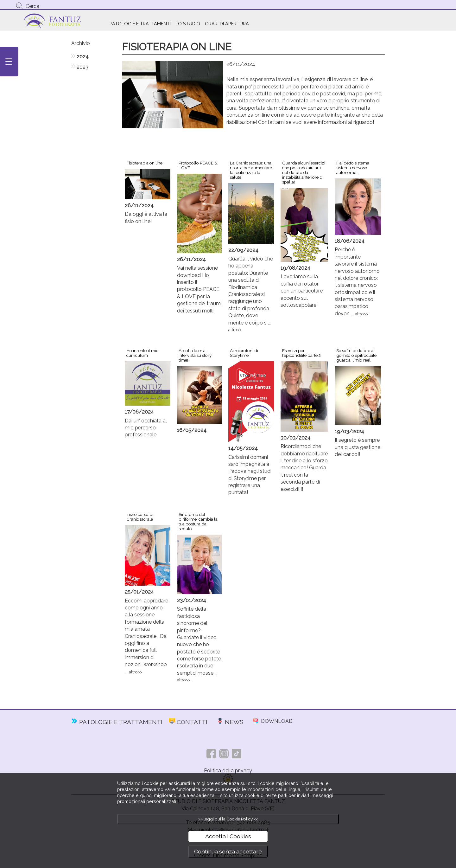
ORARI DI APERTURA (227, 24)
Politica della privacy (228, 771)
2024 (83, 57)
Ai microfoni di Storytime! (244, 353)
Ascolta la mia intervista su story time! (195, 355)
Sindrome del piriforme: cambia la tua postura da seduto (198, 521)
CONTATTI (192, 722)
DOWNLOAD (277, 721)
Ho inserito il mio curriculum (142, 353)
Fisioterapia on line (144, 163)
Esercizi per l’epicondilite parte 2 (301, 353)
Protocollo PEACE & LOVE (198, 165)
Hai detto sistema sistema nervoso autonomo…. (353, 168)
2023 (82, 67)
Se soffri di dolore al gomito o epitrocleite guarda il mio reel (356, 355)
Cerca (32, 6)
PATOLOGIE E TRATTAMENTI (140, 24)
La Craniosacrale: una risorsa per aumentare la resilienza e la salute (251, 170)
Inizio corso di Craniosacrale (140, 517)
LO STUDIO (188, 24)
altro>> (235, 330)
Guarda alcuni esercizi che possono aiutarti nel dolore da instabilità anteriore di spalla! (304, 172)
